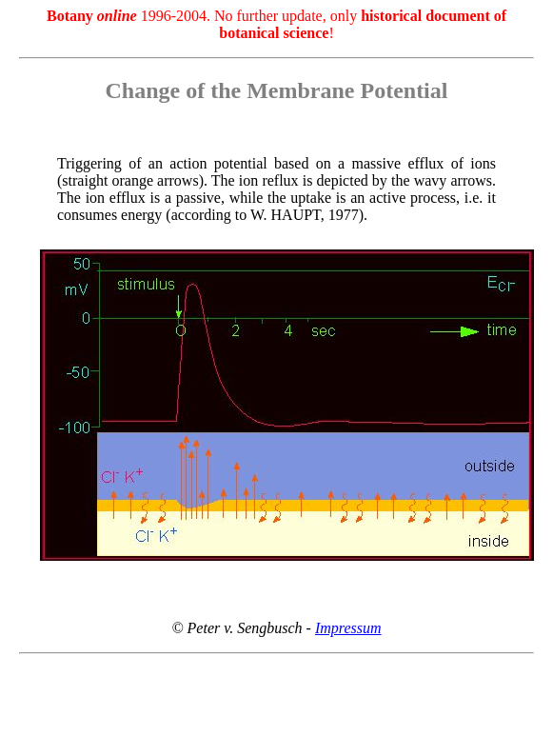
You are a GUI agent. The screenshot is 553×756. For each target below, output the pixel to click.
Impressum (348, 628)
